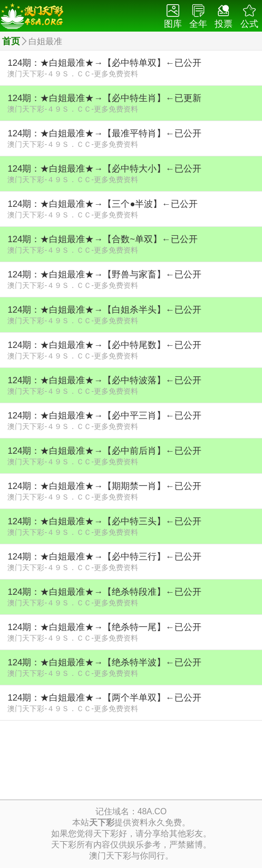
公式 (249, 17)
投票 (224, 17)
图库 (173, 17)
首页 (11, 41)
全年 (198, 17)
